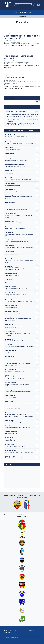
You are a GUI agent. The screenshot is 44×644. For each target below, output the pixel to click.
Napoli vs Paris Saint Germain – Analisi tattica (18, 428)
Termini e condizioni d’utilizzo (11, 638)
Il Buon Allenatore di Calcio (12, 433)
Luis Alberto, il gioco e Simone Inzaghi (15, 371)
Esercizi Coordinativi (11, 42)
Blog (14, 41)
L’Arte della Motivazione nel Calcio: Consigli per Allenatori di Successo (18, 365)
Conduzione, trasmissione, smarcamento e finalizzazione (17, 385)
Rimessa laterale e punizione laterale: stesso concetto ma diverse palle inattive (17, 378)
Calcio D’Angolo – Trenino (12, 275)
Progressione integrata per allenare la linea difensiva (17, 295)
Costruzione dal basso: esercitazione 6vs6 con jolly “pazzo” (22, 115)
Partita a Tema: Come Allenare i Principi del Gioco (20, 123)
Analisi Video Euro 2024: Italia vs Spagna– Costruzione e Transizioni (16, 269)
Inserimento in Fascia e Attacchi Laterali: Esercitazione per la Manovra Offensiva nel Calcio (19, 415)
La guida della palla (10, 397)
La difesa (7, 352)
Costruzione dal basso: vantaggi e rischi (16, 210)
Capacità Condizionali (11, 82)
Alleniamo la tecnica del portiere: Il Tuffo (16, 161)
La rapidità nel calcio (14, 78)
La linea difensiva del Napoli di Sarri (15, 155)
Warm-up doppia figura (12, 307)
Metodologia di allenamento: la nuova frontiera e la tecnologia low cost (19, 440)
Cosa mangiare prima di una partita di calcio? (18, 288)
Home (5, 636)
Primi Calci (10, 83)
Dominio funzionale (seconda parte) (15, 166)
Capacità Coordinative (22, 82)
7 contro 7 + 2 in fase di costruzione (15, 341)
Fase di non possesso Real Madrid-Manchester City (19, 247)
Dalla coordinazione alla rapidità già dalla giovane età (22, 37)
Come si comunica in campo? (13, 313)
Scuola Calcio (9, 41)
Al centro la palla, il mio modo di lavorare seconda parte (19, 282)
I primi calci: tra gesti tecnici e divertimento (17, 242)
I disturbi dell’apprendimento (13, 149)
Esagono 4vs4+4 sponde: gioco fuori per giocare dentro (19, 216)
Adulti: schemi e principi (12, 358)
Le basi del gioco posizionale (13, 409)
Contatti (10, 636)
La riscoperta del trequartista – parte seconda (18, 223)
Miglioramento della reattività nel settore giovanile (19, 347)
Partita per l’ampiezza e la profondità (15, 446)
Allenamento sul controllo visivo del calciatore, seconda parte (18, 173)
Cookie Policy (36, 636)
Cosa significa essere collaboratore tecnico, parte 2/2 (19, 235)
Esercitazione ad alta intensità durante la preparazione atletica (16, 327)
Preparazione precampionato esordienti (18, 57)
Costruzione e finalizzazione (13, 185)
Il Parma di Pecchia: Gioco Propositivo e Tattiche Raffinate (22, 113)
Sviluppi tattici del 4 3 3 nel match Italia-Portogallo (19, 452)
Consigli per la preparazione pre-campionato (18, 392)
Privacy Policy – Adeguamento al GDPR (22, 636)
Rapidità (18, 42)
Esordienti (8, 62)
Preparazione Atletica (11, 61)
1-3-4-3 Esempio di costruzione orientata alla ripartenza (18, 334)
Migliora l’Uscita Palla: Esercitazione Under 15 (19, 125)
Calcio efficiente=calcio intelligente (15, 204)
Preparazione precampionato (19, 62)
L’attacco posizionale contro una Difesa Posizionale (19, 179)
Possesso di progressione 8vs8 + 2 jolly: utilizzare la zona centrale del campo (19, 254)
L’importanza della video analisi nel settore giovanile (20, 302)
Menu (15, 12)
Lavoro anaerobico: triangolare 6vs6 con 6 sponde (19, 403)
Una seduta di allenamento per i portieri (16, 422)
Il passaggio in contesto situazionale (15, 229)
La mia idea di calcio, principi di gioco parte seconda (19, 144)
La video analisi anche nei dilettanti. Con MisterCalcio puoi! (16, 137)
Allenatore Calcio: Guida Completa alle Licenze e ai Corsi (22, 111)
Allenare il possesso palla (12, 191)
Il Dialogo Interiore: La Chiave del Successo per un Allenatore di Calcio (19, 319)
